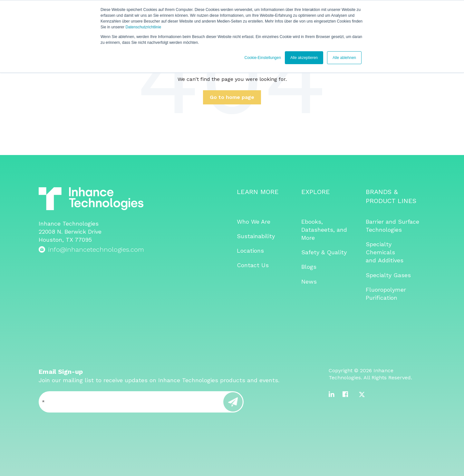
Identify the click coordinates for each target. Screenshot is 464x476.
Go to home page (232, 97)
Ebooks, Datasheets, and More (324, 230)
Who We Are (254, 222)
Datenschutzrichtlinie (143, 27)
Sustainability (256, 236)
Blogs (309, 267)
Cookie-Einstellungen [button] (262, 58)
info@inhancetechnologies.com (96, 249)
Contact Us (253, 265)
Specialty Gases (388, 275)
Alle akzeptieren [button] (304, 58)
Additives (391, 260)
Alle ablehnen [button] (344, 58)
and (372, 260)
